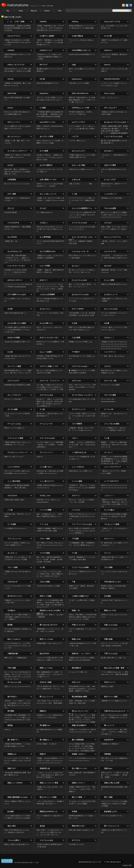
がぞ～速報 (12, 194)
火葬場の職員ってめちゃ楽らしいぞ (49, 643)
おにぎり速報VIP (46, 165)
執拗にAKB (76, 639)
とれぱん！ (44, 223)
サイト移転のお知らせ (44, 212)
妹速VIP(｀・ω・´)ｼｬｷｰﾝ (81, 654)
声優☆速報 (108, 639)
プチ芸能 (75, 539)
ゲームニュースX (46, 424)
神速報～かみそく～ (79, 754)
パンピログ (76, 510)
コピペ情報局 (77, 424)
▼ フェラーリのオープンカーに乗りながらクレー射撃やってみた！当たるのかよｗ (18, 760)
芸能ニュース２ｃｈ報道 (49, 783)
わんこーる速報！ (46, 352)
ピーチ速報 (12, 524)
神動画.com (12, 754)
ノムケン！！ (109, 496)
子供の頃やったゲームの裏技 (79, 83)
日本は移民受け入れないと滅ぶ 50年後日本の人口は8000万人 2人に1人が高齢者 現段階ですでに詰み (82, 689)
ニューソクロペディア (112, 467)
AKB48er (11, 50)
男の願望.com (45, 725)
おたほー (11, 165)
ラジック (107, 553)
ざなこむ (11, 208)
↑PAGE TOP (127, 865)
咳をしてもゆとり (14, 639)
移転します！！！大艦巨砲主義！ (16, 658)
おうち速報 (44, 151)
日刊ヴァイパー (110, 682)
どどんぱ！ (108, 223)
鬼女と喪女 (12, 826)
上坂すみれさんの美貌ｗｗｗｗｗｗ (81, 169)
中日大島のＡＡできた (77, 844)
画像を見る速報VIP (79, 725)
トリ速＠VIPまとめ (79, 452)
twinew (10, 108)
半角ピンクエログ (79, 625)
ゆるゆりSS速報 (14, 338)
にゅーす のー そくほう (16, 266)
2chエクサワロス (14, 36)
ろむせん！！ (109, 338)
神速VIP (43, 754)
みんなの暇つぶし (46, 323)
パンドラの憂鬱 (46, 510)
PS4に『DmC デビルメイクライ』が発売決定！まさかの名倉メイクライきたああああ (82, 387)
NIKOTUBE (12, 93)
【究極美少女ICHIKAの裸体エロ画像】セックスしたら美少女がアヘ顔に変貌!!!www (114, 516)
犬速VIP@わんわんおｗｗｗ (115, 711)
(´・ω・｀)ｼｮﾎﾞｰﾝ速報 (16, 22)
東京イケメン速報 (111, 697)
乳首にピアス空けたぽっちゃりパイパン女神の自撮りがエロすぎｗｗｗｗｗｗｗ (82, 516)
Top (8, 11)
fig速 (74, 65)
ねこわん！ (76, 266)
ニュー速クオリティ (47, 481)
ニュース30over (78, 467)
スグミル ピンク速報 (15, 438)
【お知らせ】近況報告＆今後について (18, 342)
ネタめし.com (45, 496)
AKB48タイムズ (46, 50)
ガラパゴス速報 (110, 395)
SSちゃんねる (109, 93)
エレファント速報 (14, 366)
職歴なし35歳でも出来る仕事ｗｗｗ (17, 844)
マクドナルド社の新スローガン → (114, 816)
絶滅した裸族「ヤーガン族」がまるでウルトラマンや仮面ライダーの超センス (114, 229)
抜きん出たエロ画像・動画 (114, 668)
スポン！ (75, 438)
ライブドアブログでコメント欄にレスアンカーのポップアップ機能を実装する (82, 200)
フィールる (44, 524)
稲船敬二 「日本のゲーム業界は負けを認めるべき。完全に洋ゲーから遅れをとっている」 (114, 444)
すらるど (43, 208)
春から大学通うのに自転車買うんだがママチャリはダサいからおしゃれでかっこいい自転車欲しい (82, 531)
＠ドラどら (76, 840)
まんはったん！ (46, 309)
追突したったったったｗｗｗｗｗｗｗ (18, 686)
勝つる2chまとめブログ (49, 625)
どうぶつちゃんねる (79, 223)
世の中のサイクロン (15, 596)
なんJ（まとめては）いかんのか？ (81, 238)
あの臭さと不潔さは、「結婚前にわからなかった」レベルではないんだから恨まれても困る (50, 157)
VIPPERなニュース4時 (80, 108)
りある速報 (76, 338)
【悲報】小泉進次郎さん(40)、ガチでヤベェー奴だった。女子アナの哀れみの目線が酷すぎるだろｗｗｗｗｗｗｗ (50, 28)
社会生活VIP (109, 740)
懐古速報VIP (77, 668)
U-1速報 (43, 108)
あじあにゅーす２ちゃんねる (115, 122)
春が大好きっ (12, 697)
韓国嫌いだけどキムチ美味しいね (80, 342)
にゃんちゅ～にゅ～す (80, 251)
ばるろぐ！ (44, 280)
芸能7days (108, 768)
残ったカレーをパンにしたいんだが (17, 184)
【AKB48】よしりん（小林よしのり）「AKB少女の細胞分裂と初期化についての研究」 (50, 57)
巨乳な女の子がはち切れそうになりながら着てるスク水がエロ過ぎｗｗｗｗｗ (50, 229)
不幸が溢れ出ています (112, 582)
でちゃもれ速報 (110, 208)
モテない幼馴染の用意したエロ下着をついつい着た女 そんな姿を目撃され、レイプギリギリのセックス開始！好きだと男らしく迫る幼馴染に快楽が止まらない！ (82, 748)
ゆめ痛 (107, 323)
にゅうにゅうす (110, 251)
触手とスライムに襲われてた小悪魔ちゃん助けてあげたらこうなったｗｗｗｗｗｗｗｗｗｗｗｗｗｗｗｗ (114, 215)
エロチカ (107, 366)
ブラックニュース (14, 539)
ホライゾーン (109, 539)
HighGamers (77, 79)
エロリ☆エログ (13, 381)
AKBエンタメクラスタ (16, 65)
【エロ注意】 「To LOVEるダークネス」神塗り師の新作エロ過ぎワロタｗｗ (114, 258)
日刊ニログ (76, 682)
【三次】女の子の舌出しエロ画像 (48, 586)
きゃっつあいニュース (48, 194)
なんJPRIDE (12, 237)
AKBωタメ (108, 50)
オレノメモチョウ (14, 395)
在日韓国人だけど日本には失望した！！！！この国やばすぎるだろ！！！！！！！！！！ (16, 272)
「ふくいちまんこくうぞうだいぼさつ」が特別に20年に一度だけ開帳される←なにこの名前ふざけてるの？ (50, 574)
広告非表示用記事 (11, 212)
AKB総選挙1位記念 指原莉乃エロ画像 (17, 385)
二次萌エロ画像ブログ (80, 596)
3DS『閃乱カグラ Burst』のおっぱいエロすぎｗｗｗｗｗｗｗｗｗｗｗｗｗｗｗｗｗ (50, 545)
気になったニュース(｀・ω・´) (80, 712)
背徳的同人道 (45, 768)
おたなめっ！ (109, 151)
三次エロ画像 (45, 582)
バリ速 (10, 510)
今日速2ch (11, 610)
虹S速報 (11, 812)
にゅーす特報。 (46, 266)
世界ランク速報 (46, 596)
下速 (74, 582)
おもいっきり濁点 (79, 165)
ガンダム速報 (12, 409)
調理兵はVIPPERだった (49, 812)
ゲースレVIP (109, 409)
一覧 (31, 22)
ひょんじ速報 (109, 280)
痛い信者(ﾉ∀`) (13, 740)
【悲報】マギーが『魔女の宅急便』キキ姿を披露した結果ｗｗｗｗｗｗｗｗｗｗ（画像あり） (18, 617)
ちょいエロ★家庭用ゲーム (82, 208)
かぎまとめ (76, 180)
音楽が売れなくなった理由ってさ (80, 471)
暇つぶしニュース (46, 697)
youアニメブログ (78, 122)
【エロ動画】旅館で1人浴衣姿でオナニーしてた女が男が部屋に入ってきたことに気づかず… (18, 330)
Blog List (34, 11)
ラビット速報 (12, 567)
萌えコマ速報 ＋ (79, 797)
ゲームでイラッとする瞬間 (110, 385)
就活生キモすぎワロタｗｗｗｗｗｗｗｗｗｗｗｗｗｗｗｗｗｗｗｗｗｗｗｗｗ (114, 488)
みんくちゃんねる (111, 309)
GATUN (10, 79)
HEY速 (42, 79)
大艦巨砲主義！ (13, 654)
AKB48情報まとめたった (81, 50)
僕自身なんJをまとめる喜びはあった (49, 612)
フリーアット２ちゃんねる (82, 524)
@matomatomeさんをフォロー (90, 862)
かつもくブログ (110, 180)
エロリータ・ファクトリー (50, 381)
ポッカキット (12, 553)
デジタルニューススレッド (18, 452)
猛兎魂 (10, 725)
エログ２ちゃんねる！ (80, 366)
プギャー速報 (45, 539)
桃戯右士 (43, 711)
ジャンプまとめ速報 (112, 424)
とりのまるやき (13, 223)
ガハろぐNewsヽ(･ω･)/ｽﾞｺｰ (82, 395)
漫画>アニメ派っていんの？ (14, 457)
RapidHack (44, 93)
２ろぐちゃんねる (46, 840)
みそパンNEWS (78, 309)
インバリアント (110, 352)
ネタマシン (76, 496)
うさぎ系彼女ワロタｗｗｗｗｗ (15, 528)
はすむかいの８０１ (15, 280)
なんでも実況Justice (48, 251)
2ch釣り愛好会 (78, 36)
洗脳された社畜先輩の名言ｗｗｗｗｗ (114, 284)
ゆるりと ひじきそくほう (49, 338)
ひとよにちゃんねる (79, 280)
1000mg (75, 22)
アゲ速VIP (76, 352)
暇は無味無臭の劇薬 (79, 697)
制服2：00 (76, 610)
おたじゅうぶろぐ (79, 151)
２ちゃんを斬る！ (14, 840)
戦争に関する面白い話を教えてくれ (81, 830)
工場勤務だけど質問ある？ (110, 744)
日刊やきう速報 (46, 682)
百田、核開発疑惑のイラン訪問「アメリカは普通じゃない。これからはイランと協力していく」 (50, 674)
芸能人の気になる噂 (112, 783)
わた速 (10, 352)
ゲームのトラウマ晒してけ (78, 672)
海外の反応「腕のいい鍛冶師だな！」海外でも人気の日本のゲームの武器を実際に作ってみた (18, 172)
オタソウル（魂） (111, 381)
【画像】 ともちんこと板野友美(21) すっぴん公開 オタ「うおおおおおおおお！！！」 (83, 444)
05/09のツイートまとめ (109, 629)
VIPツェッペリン (14, 122)
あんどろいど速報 (46, 136)
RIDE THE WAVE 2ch (80, 93)
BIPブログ (44, 65)
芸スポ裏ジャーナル (79, 768)
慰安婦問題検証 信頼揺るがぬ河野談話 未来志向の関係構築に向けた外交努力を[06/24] (18, 28)
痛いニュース (109, 725)
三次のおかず (12, 582)
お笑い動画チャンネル (48, 180)
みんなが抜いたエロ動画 (17, 323)
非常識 (74, 812)
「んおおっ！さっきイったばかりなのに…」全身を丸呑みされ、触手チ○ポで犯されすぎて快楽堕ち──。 (50, 775)
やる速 (74, 323)
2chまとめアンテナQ (112, 22)
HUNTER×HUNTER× (112, 79)
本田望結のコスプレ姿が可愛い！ (113, 198)
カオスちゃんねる (46, 395)
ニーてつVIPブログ (111, 481)
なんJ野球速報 (45, 237)
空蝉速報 (107, 754)
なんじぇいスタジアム (112, 237)
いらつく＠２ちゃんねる (113, 136)
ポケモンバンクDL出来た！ (14, 399)
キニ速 (42, 409)
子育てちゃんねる (111, 654)
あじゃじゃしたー (14, 136)
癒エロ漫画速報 (78, 740)
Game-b (107, 65)
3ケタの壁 (108, 36)
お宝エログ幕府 (110, 165)
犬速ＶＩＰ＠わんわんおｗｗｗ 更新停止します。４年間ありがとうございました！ (114, 717)
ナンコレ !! (108, 452)
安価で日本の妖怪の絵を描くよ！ (16, 313)
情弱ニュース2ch (46, 668)
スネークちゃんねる (47, 438)
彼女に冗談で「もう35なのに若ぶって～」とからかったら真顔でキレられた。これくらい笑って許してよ (50, 832)
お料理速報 (12, 180)
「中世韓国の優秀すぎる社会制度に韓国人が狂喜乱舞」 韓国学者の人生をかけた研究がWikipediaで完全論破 (50, 114)
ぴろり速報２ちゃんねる (17, 294)
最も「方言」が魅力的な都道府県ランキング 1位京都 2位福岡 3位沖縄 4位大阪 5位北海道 (50, 559)
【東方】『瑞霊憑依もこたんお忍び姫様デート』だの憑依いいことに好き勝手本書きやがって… (50, 42)
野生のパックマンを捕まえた (14, 428)
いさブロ (75, 136)
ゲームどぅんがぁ (14, 424)
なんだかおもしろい (15, 251)
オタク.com (76, 381)
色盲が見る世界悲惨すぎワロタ (47, 83)
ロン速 (42, 567)
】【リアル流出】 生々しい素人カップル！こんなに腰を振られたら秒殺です (82, 128)
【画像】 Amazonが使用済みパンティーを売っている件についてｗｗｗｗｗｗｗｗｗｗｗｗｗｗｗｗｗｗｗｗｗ (50, 760)
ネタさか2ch (12, 496)
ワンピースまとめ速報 (80, 567)
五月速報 (107, 596)
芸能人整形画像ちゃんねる (18, 797)
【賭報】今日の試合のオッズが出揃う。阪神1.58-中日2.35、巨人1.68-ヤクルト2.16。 (18, 42)
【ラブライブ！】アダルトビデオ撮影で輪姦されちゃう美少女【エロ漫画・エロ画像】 (114, 804)
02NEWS (43, 22)
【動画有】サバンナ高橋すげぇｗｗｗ (114, 701)
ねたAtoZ (108, 266)
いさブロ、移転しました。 (78, 141)
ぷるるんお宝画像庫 (47, 294)
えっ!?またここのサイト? (17, 151)
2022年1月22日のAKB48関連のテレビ (82, 54)
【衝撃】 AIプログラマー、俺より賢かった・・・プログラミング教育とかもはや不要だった (114, 732)
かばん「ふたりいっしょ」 (110, 98)
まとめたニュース (111, 294)
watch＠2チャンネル (48, 122)
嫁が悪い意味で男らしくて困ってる (113, 658)
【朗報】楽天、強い (11, 241)
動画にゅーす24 (110, 610)
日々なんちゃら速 (14, 682)
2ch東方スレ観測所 (47, 36)
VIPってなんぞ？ (110, 108)
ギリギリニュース (79, 409)
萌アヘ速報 (108, 797)
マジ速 (74, 553)
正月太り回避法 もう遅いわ (47, 744)
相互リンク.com (34, 863)
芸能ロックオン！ (79, 783)
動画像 (10, 625)
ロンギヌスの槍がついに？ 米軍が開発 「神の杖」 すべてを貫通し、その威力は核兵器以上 (50, 444)
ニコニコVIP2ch (14, 467)
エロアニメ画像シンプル (49, 366)
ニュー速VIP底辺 (14, 481)
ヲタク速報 (108, 567)
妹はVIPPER (44, 654)
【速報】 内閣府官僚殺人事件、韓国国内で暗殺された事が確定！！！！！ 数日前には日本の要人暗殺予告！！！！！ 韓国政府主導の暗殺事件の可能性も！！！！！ (114, 131)
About (21, 11)
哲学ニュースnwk (46, 639)
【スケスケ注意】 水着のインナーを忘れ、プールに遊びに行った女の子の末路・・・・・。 (82, 416)
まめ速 (10, 309)
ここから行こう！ (111, 194)
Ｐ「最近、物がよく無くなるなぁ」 (113, 356)
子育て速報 (12, 668)
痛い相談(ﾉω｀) (46, 740)
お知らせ (40, 457)
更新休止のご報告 (107, 686)
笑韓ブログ (12, 768)
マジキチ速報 (45, 553)
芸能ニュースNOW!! (15, 783)
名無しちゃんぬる (111, 625)
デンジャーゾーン (46, 452)
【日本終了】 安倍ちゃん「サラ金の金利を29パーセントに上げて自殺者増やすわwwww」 (82, 488)
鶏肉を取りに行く (79, 826)
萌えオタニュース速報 (48, 797)
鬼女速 (42, 826)
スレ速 (107, 438)
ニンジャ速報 (77, 481)
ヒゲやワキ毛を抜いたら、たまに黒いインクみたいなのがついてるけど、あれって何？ (18, 646)
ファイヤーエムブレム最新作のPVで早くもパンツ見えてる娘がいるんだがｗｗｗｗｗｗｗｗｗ (82, 215)
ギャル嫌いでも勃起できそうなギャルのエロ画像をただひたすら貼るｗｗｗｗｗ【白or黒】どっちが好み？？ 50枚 (50, 387)
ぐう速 (74, 194)
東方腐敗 (11, 711)
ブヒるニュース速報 (112, 524)
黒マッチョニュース (112, 826)
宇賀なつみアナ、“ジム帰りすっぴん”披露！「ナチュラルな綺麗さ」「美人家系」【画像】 (115, 775)
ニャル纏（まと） (46, 467)
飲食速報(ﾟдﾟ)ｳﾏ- (111, 812)
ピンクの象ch (109, 510)
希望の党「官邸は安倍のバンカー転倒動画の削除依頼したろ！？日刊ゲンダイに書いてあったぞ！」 (82, 100)
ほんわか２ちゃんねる (80, 294)
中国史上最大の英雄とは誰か (14, 500)
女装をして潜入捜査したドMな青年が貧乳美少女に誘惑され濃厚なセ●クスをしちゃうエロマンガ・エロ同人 (83, 617)
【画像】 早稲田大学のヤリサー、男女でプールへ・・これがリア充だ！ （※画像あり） (82, 789)
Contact (47, 11)
